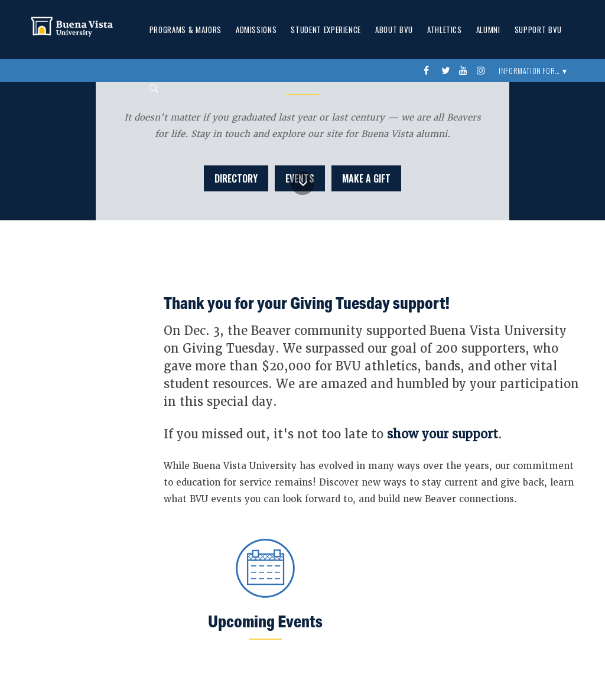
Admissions (256, 30)
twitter (447, 71)
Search (151, 89)
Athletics (445, 30)
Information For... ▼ (534, 71)
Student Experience (326, 30)
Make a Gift (366, 178)
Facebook (430, 71)
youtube (465, 71)
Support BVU (538, 30)
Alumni (488, 30)
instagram (483, 71)
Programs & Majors (186, 30)
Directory (236, 178)
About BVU (394, 30)
